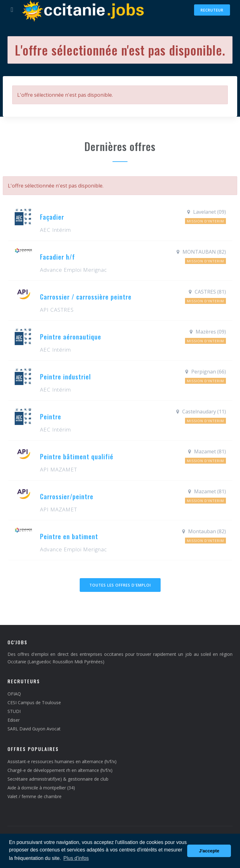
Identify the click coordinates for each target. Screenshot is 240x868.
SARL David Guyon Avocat (34, 729)
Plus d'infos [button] (76, 858)
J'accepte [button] (209, 851)
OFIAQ (14, 694)
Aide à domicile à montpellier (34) (41, 788)
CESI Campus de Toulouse (34, 702)
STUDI (14, 711)
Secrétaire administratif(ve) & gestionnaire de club (58, 779)
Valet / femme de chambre (35, 796)
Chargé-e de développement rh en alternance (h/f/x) (60, 770)
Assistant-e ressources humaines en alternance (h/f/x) (62, 761)
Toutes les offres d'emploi (120, 585)
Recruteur (212, 10)
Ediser (14, 720)
